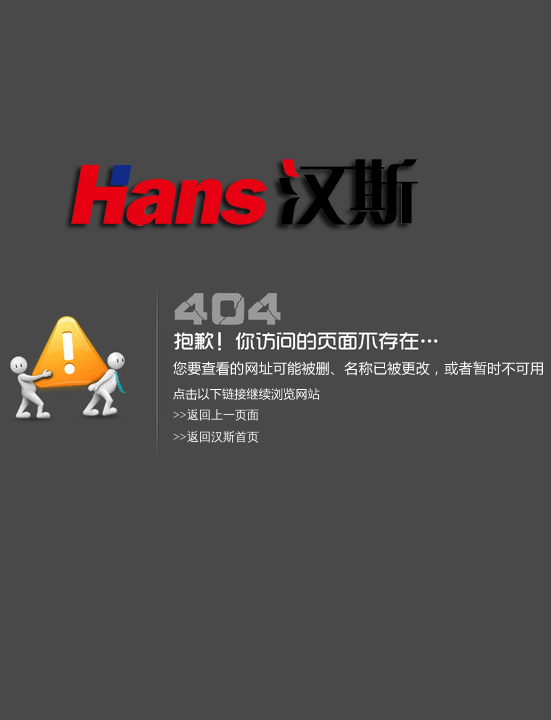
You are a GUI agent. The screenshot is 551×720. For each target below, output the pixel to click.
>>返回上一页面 (216, 415)
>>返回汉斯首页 (216, 437)
